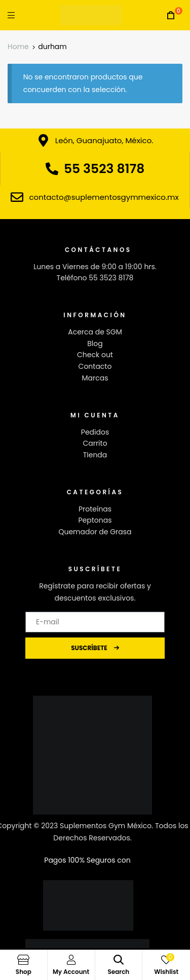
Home (18, 47)
